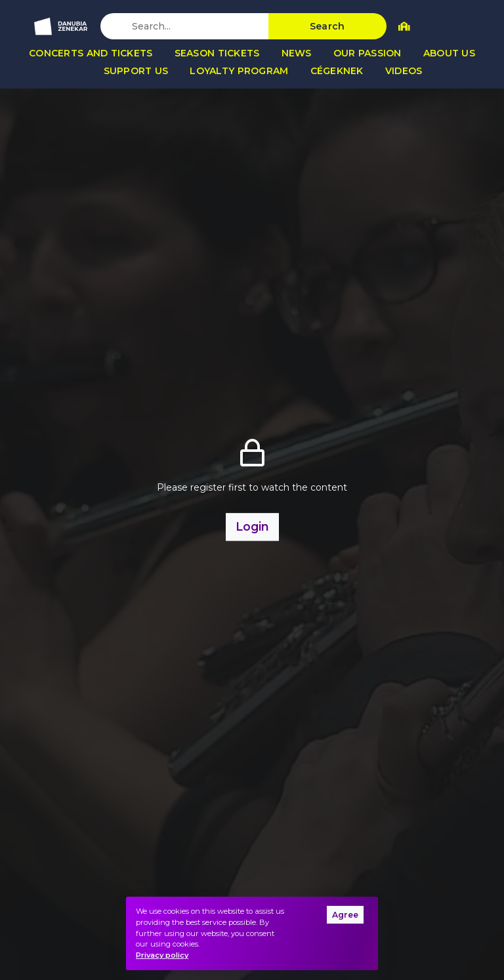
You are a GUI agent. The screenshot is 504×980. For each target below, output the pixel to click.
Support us (136, 71)
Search (327, 26)
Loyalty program (239, 71)
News (297, 53)
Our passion (367, 53)
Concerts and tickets (91, 53)
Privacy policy (162, 955)
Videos (404, 71)
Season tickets (217, 53)
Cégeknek (337, 71)
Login (252, 526)
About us (449, 53)
